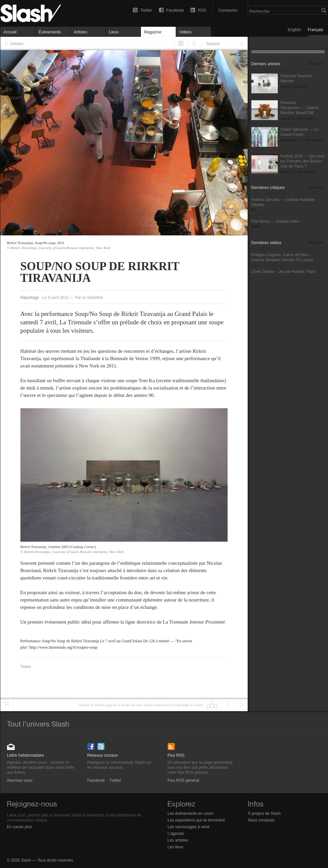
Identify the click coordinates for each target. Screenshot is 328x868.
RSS (202, 10)
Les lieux (176, 847)
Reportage (30, 298)
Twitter (146, 10)
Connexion (228, 10)
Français (316, 30)
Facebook (175, 10)
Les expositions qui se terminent (196, 820)
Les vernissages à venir (189, 827)
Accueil (10, 32)
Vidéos (185, 32)
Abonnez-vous (11, 744)
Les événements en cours (191, 813)
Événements (50, 32)
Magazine (153, 32)
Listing (181, 43)
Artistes (81, 32)
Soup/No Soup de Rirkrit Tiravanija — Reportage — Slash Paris (44, 13)
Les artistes (178, 840)
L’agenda (176, 834)
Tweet (26, 667)
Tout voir (315, 64)
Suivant (213, 44)
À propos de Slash (264, 813)
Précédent (194, 43)
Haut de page (7, 704)
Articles (17, 44)
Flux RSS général (172, 744)
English (294, 30)
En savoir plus (20, 827)
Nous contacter (262, 820)
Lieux (114, 32)
